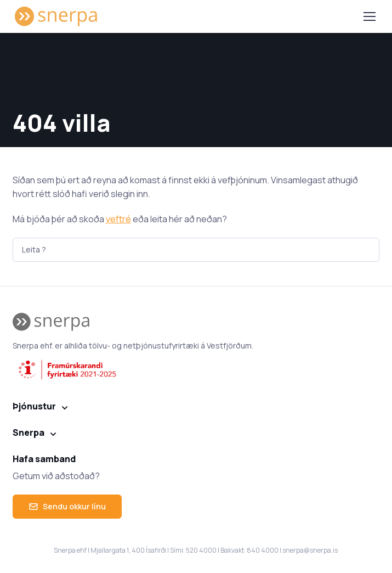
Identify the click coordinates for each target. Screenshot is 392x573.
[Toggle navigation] (369, 16)
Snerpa (29, 432)
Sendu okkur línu (67, 506)
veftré (118, 219)
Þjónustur (34, 406)
